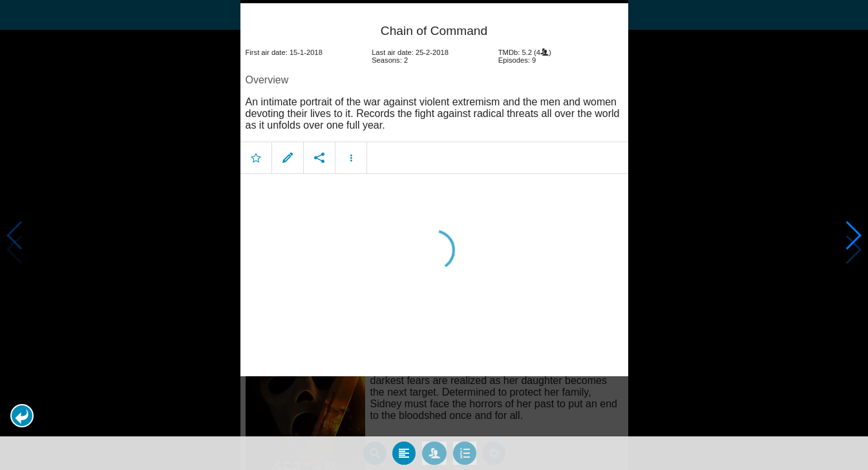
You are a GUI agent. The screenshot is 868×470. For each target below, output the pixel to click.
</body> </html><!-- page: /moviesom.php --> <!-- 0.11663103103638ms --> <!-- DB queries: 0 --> (434, 235)
